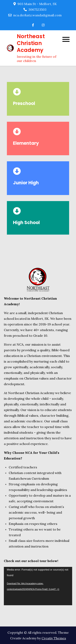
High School (26, 223)
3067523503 (35, 9)
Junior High (26, 183)
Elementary (26, 143)
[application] (38, 586)
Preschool (24, 103)
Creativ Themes (54, 638)
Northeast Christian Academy (31, 43)
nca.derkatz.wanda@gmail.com (35, 15)
